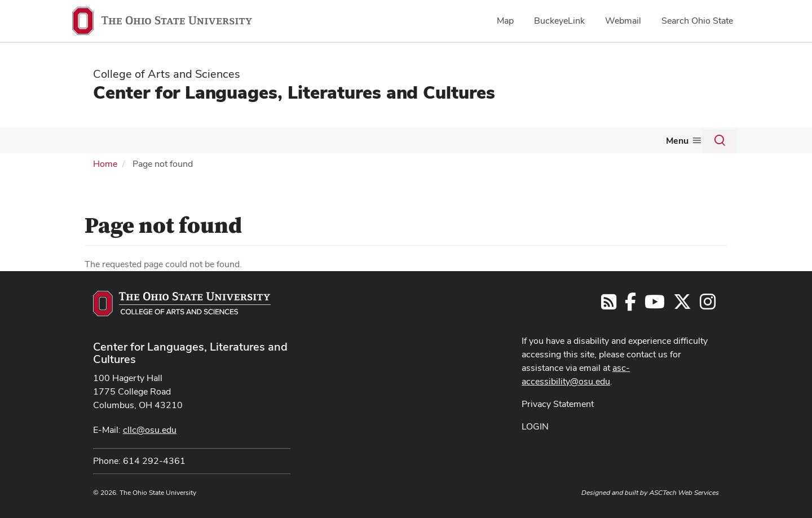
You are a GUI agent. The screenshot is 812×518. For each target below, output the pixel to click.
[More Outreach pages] (461, 143)
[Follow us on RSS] (609, 304)
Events (557, 140)
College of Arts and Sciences (167, 74)
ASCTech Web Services (684, 492)
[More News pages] (621, 143)
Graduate (287, 140)
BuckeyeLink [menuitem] (559, 21)
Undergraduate (217, 140)
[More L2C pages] (169, 143)
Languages (103, 140)
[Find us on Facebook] (630, 304)
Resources (500, 140)
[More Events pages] (575, 143)
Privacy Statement (558, 403)
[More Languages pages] (129, 143)
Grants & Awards (363, 140)
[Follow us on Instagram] (708, 304)
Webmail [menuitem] (623, 21)
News (605, 140)
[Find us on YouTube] (655, 304)
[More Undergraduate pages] (251, 143)
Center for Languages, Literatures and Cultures (294, 92)
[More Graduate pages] (310, 143)
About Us (658, 140)
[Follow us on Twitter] (682, 304)
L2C (156, 140)
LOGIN (535, 425)
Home (105, 163)
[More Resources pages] (526, 143)
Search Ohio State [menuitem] (697, 21)
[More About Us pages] (682, 143)
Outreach (438, 140)
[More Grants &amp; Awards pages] (402, 143)
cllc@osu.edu (150, 429)
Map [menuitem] (505, 21)
